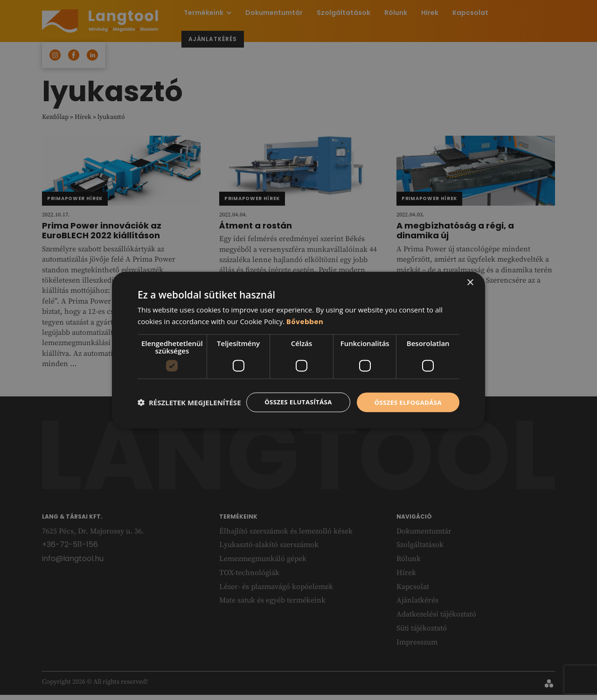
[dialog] (298, 350)
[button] (189, 419)
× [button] (470, 274)
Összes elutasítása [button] (293, 394)
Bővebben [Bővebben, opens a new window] (305, 313)
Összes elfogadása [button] (406, 394)
